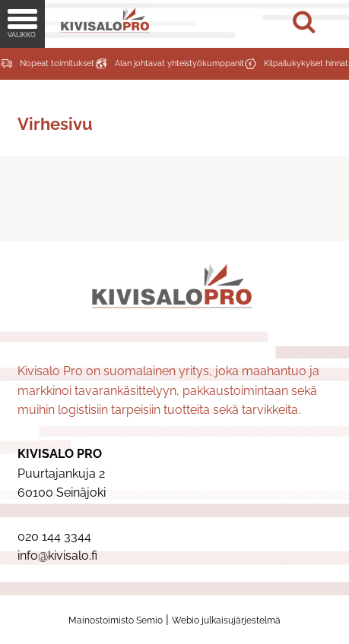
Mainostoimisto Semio (116, 620)
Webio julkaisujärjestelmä (226, 620)
